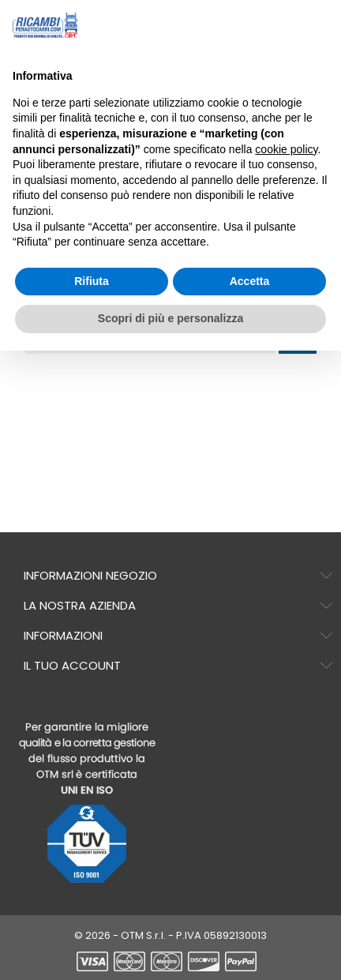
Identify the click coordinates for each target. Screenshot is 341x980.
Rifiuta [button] (92, 281)
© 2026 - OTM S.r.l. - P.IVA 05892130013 (170, 935)
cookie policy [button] (286, 149)
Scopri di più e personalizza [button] (170, 318)
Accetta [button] (250, 281)
